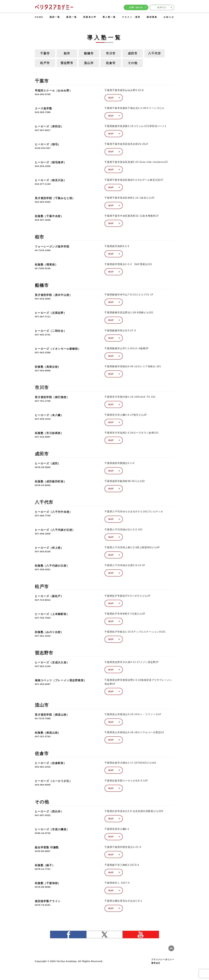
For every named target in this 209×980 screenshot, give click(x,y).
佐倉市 (111, 63)
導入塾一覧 (109, 17)
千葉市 (45, 53)
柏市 (67, 53)
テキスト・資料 (131, 17)
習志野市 (67, 63)
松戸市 (45, 63)
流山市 (89, 63)
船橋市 (89, 53)
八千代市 (155, 53)
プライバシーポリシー (163, 960)
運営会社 (156, 963)
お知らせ (169, 17)
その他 (133, 63)
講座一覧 (72, 17)
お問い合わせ (138, 7)
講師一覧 (55, 17)
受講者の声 (90, 17)
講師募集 (152, 17)
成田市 (133, 53)
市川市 (111, 53)
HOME (39, 17)
